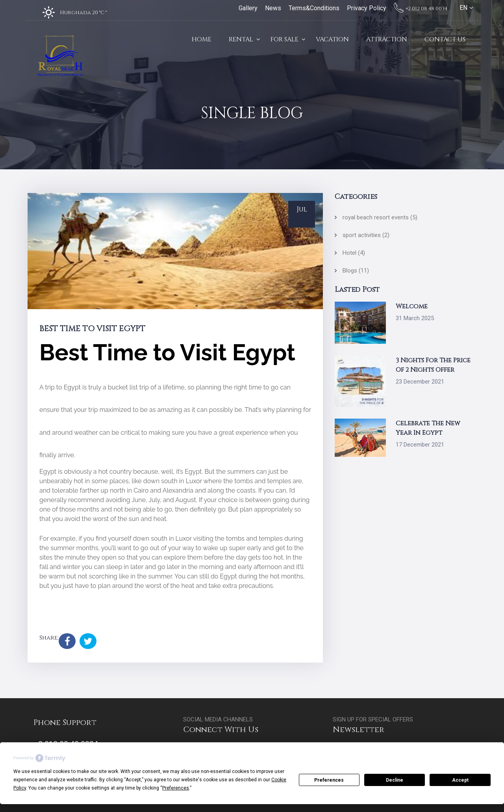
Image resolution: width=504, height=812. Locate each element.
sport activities (366, 235)
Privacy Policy (367, 8)
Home (202, 39)
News (273, 8)
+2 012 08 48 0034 (421, 9)
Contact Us (445, 39)
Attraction (387, 39)
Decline (395, 780)
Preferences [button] (176, 788)
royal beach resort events (380, 217)
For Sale (284, 39)
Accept (460, 780)
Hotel (354, 253)
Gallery (248, 8)
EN (463, 8)
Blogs (356, 271)
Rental (241, 39)
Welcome (412, 306)
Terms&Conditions (314, 8)
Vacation (332, 39)
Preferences (329, 780)
